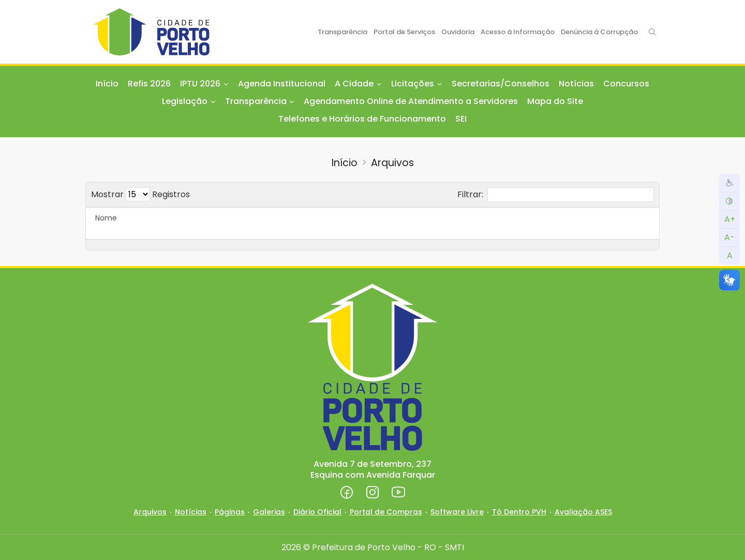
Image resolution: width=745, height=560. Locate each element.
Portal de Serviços (404, 32)
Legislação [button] (185, 101)
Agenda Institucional (282, 84)
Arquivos (392, 163)
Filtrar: (556, 195)
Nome (106, 218)
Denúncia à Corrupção (599, 32)
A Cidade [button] (354, 84)
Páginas (230, 512)
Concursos (626, 84)
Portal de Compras (386, 512)
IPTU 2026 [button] (200, 84)
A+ (730, 219)
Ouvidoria (458, 32)
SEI (461, 119)
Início (107, 84)
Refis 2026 (149, 84)
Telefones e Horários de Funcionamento (362, 119)
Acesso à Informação (518, 32)
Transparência (342, 32)
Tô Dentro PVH (519, 512)
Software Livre (457, 512)
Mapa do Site (555, 101)
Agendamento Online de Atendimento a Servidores (411, 101)
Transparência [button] (256, 101)
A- (729, 237)
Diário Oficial (317, 512)
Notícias (576, 84)
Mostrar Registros (140, 194)
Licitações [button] (413, 84)
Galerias (269, 512)
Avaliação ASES (583, 512)
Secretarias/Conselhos (501, 84)
